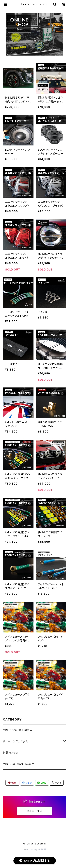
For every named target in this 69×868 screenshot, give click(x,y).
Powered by (35, 850)
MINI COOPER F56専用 (18, 730)
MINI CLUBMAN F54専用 (19, 764)
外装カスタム (11, 753)
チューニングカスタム (15, 741)
